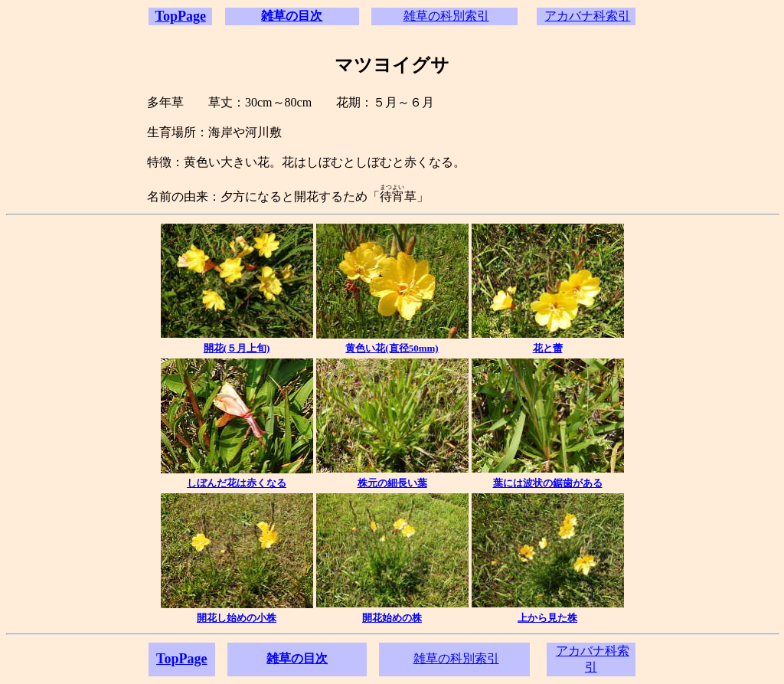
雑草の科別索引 (446, 16)
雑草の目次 (292, 16)
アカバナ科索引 (587, 16)
